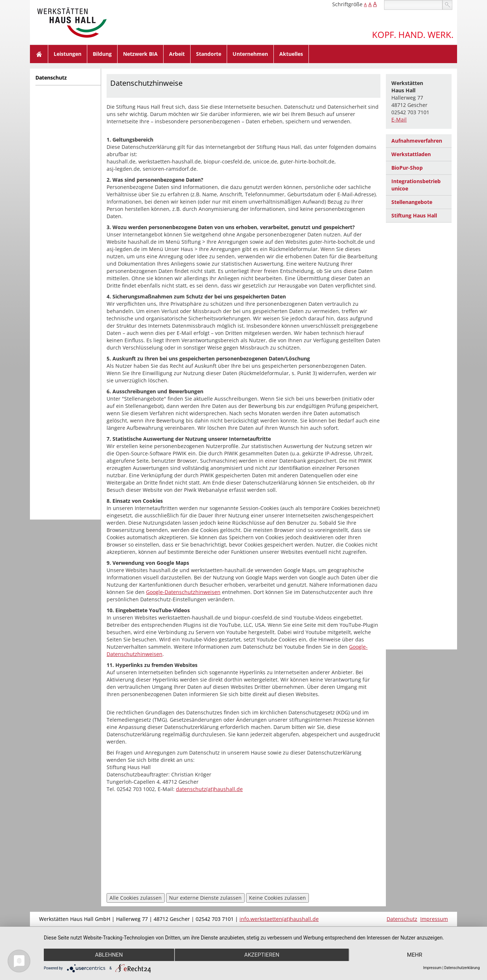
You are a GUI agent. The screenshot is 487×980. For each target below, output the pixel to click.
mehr (415, 955)
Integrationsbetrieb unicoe (416, 185)
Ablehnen (109, 955)
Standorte (209, 54)
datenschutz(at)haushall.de (209, 789)
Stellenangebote (412, 202)
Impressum (434, 919)
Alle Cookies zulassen (136, 898)
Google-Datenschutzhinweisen (183, 592)
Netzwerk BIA (140, 54)
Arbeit (177, 54)
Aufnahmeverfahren (417, 141)
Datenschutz (51, 78)
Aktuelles (291, 54)
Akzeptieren (262, 955)
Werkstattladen (411, 154)
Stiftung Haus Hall (414, 215)
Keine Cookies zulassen (277, 898)
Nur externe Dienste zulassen (205, 898)
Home (39, 54)
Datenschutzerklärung (462, 968)
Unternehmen (250, 54)
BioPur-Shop (407, 168)
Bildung (102, 54)
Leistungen (68, 54)
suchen (447, 5)
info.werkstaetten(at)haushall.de (279, 919)
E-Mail (399, 119)
